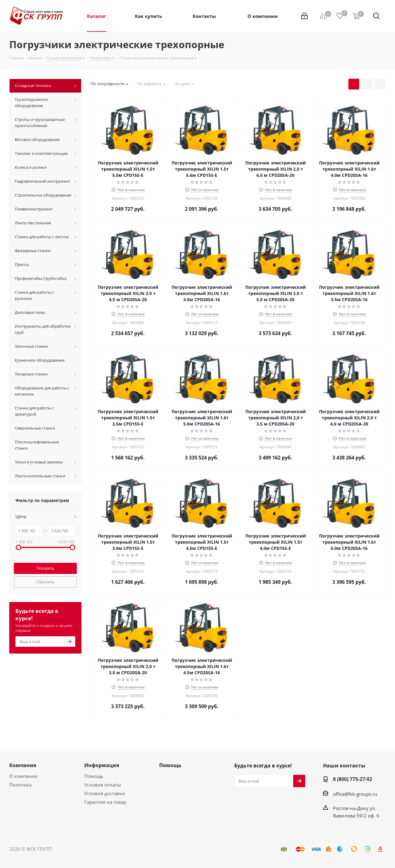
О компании (23, 776)
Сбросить (45, 582)
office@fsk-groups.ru (355, 794)
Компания (23, 765)
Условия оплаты (103, 785)
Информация (102, 765)
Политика (20, 785)
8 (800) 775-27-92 (353, 779)
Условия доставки (105, 793)
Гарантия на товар (105, 802)
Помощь (94, 776)
